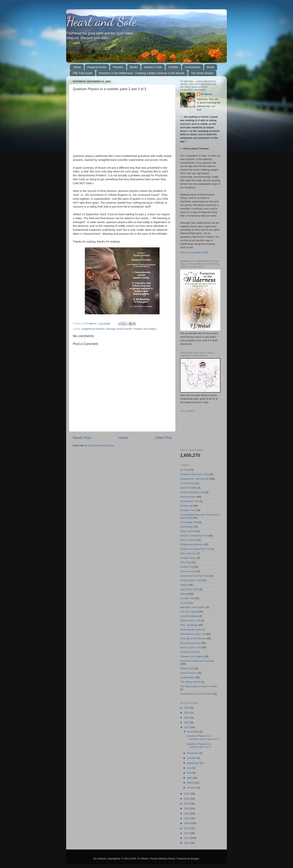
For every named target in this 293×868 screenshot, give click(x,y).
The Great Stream (202, 73)
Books (134, 67)
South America (188, 673)
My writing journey (190, 643)
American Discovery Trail (194, 474)
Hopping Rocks (97, 67)
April (190, 778)
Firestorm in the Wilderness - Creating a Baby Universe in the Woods (142, 73)
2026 (187, 708)
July (190, 768)
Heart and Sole (101, 21)
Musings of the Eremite (119, 329)
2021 (187, 794)
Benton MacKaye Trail (192, 492)
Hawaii (184, 585)
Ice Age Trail (187, 598)
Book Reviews (188, 497)
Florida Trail (187, 567)
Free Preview (188, 571)
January (192, 788)
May (190, 773)
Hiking (184, 594)
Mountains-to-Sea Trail (193, 634)
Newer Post (82, 438)
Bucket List (186, 506)
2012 (187, 838)
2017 (187, 813)
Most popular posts (191, 629)
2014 (187, 828)
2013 (187, 833)
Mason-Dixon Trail (190, 621)
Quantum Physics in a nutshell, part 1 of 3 (199, 745)
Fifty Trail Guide (82, 73)
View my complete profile (194, 252)
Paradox (118, 67)
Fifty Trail (185, 562)
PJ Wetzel (207, 94)
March (191, 783)
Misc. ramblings (189, 625)
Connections (193, 67)
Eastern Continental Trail (194, 536)
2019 (187, 804)
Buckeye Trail (188, 510)
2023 (187, 722)
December (193, 732)
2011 (187, 843)
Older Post (163, 438)
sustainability (187, 677)
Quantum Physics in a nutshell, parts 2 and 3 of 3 (203, 737)
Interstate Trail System (193, 607)
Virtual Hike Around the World (197, 694)
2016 (187, 818)
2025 (187, 713)
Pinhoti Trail (187, 668)
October (192, 758)
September (194, 763)
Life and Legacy (189, 612)
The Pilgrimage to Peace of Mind (198, 686)
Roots (211, 67)
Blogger (195, 859)
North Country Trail (191, 647)
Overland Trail (188, 652)
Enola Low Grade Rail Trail (195, 549)
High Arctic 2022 (189, 589)
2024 (187, 718)
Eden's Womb (188, 540)
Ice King (185, 603)
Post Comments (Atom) (101, 445)
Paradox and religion (145, 329)
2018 (187, 808)
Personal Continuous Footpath (197, 661)
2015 (187, 823)
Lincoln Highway (189, 616)
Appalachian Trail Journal (194, 479)
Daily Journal (187, 531)
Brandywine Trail (189, 501)
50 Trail (184, 470)
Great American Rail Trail (194, 576)
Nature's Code (153, 67)
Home (77, 67)
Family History (188, 558)
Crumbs (173, 67)
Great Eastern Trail (191, 580)
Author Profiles (188, 488)
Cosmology (186, 527)
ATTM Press (187, 483)
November (193, 753)
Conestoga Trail (189, 522)
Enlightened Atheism (93, 329)
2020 (187, 799)
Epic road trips (188, 553)
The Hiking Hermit (190, 682)
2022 (187, 727)
